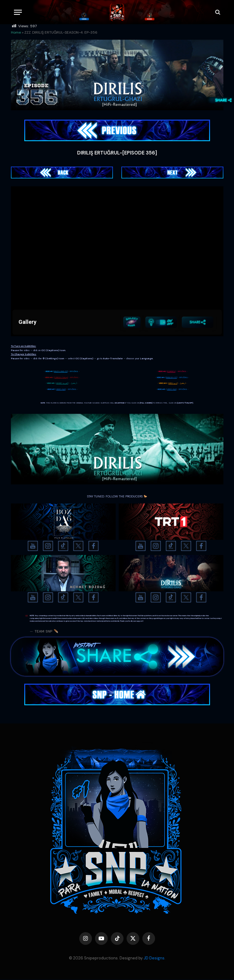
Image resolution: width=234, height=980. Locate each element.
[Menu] (18, 12)
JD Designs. (154, 959)
